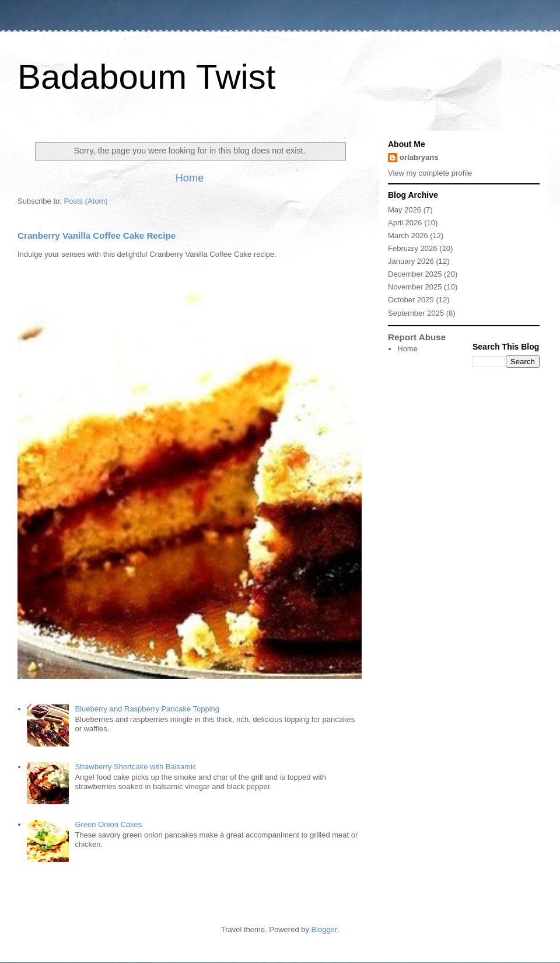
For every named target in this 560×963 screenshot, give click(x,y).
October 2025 (411, 300)
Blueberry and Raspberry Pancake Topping (147, 709)
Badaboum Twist (146, 77)
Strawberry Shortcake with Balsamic (135, 767)
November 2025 (415, 287)
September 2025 (416, 313)
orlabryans (419, 157)
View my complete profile (430, 173)
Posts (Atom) (86, 201)
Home (190, 178)
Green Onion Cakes (108, 824)
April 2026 (405, 223)
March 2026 (408, 235)
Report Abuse (417, 337)
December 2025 (415, 274)
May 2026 (405, 210)
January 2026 (411, 261)
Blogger (324, 929)
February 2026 (413, 248)
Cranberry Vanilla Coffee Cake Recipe (97, 235)
